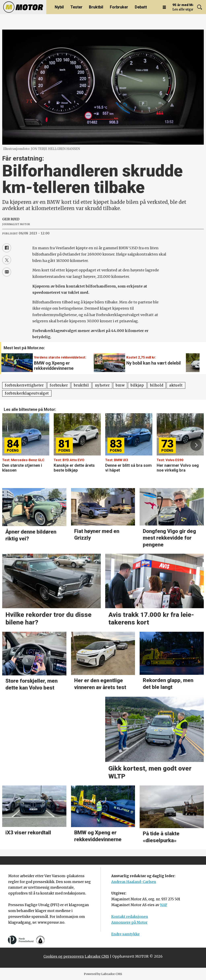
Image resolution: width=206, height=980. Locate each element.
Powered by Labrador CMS (103, 974)
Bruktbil (96, 7)
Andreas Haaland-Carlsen (134, 882)
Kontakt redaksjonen (130, 917)
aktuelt (176, 385)
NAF (164, 905)
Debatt (141, 7)
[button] (192, 360)
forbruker (59, 385)
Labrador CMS (97, 956)
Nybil (59, 7)
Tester (76, 7)
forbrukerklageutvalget (27, 393)
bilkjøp (137, 385)
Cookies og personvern (64, 956)
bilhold (157, 385)
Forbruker (119, 7)
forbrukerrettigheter (24, 385)
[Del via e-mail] (7, 272)
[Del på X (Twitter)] (7, 260)
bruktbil (81, 385)
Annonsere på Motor (129, 922)
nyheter (102, 385)
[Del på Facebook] (7, 248)
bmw (120, 385)
